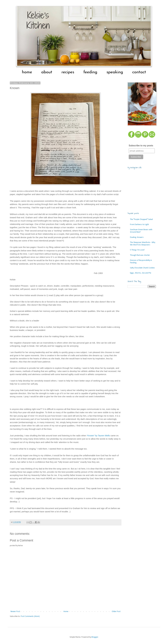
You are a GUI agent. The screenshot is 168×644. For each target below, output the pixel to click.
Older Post (116, 612)
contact (139, 72)
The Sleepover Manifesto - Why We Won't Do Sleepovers (143, 244)
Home (66, 612)
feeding (90, 72)
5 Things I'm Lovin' (137, 250)
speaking (115, 72)
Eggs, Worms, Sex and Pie (141, 273)
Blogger (95, 637)
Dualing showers (137, 237)
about (47, 72)
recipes (68, 72)
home (27, 72)
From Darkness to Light (139, 225)
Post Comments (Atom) (30, 616)
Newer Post (15, 612)
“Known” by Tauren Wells (98, 436)
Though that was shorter (140, 255)
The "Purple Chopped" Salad (141, 219)
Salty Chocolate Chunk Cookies (142, 268)
